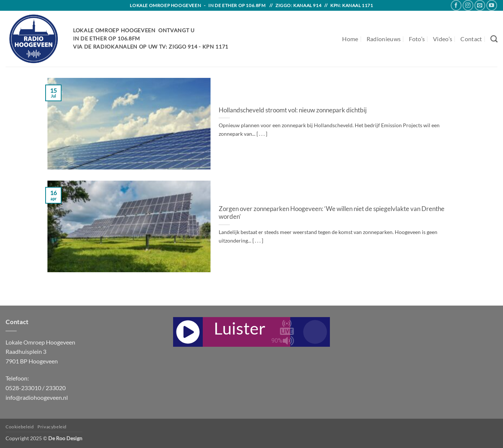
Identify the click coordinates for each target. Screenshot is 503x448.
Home (350, 39)
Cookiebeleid (20, 427)
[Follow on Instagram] (468, 5)
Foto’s (417, 39)
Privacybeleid (52, 427)
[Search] (494, 39)
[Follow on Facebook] (456, 5)
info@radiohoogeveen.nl (37, 397)
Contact (471, 39)
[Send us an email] (480, 5)
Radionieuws (384, 39)
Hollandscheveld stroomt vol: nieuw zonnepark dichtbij (293, 110)
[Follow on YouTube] (492, 5)
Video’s (443, 39)
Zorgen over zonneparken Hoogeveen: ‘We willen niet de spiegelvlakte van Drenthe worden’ (332, 213)
